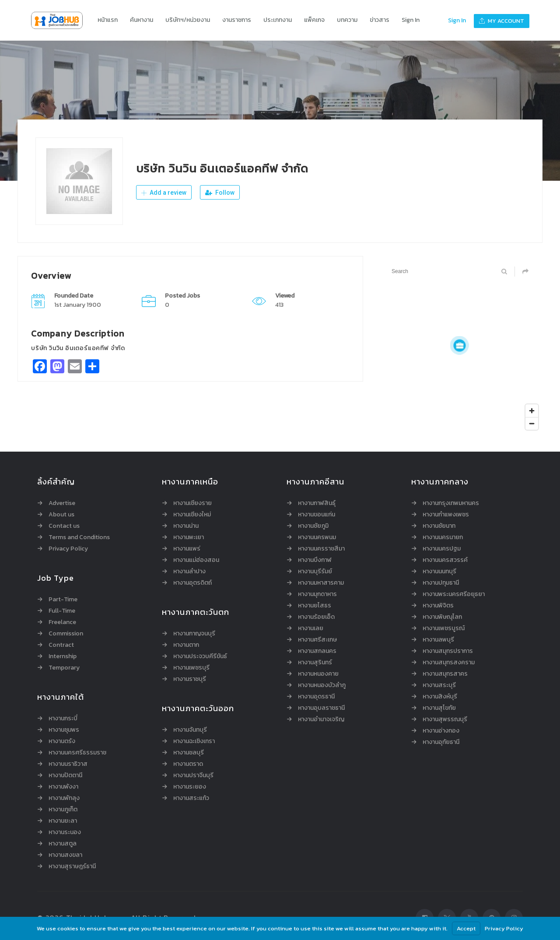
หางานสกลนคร (317, 651)
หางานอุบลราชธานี (321, 708)
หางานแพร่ (187, 549)
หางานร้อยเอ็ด (316, 617)
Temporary (64, 668)
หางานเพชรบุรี (191, 668)
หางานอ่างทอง (441, 731)
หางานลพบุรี (438, 640)
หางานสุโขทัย (439, 708)
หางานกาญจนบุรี (194, 634)
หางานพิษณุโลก (442, 617)
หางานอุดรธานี (316, 697)
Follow (220, 193)
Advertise (62, 503)
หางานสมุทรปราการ (448, 651)
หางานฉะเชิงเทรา (194, 741)
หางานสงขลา (65, 855)
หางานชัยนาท (439, 526)
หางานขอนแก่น (317, 515)
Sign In (411, 20)
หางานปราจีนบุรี (193, 775)
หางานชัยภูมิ (313, 526)
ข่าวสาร (380, 20)
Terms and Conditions (79, 537)
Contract (61, 645)
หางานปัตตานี (65, 775)
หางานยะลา (63, 821)
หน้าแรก (108, 20)
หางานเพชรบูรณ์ (444, 628)
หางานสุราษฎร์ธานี (72, 866)
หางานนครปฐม (442, 549)
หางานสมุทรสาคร (445, 674)
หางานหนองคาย (318, 674)
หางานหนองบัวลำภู (322, 685)
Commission (66, 634)
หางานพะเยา (189, 537)
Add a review (164, 193)
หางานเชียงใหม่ (192, 515)
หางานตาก (186, 645)
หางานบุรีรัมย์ (315, 572)
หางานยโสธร (315, 606)
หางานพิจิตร (438, 606)
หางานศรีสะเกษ (317, 640)
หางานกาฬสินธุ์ (317, 503)
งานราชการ (237, 20)
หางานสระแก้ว (191, 798)
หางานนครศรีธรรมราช (77, 753)
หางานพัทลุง (64, 798)
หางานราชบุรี (190, 679)
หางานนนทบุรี (439, 572)
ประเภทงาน (278, 20)
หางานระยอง (190, 787)
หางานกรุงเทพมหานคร (451, 503)
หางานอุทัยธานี (441, 742)
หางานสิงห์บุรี (440, 697)
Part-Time (63, 600)
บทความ (347, 20)
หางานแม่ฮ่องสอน (196, 560)
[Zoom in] (532, 411)
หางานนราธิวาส (68, 764)
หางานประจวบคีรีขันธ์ (200, 656)
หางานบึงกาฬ (315, 560)
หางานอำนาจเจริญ (321, 719)
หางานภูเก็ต (63, 810)
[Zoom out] (532, 423)
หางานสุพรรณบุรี (445, 719)
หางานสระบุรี (439, 685)
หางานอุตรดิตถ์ (192, 583)
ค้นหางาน (142, 20)
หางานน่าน (186, 526)
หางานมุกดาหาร (317, 594)
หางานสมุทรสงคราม (449, 663)
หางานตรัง (62, 741)
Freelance (62, 622)
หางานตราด (188, 764)
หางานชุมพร (64, 730)
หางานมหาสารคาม (321, 583)
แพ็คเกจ (314, 20)
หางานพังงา (63, 787)
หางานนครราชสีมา (321, 549)
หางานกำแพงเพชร (446, 515)
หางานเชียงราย (192, 503)
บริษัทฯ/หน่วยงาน (188, 20)
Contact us (64, 526)
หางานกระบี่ (63, 719)
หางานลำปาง (189, 572)
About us (61, 515)
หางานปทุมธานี (441, 583)
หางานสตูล (63, 844)
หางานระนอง (65, 832)
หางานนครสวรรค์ (445, 560)
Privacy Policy (68, 549)
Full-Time (62, 611)
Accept (466, 928)
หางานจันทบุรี (190, 730)
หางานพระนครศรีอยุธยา (454, 594)
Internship (63, 656)
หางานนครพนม (317, 537)
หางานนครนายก (443, 537)
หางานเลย (311, 628)
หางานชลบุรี (189, 753)
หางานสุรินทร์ (315, 663)
